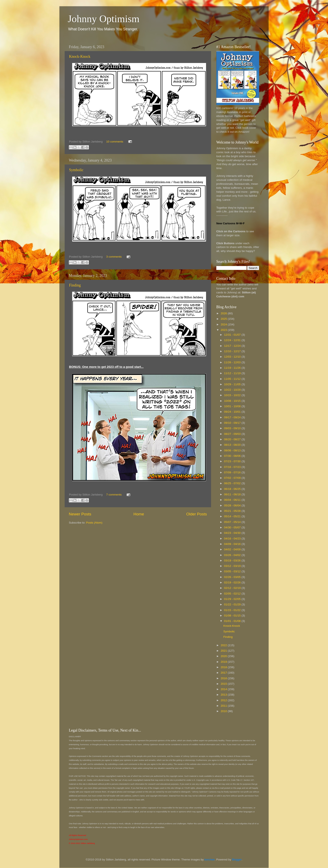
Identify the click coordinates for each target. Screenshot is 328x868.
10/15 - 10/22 (233, 395)
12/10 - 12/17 (233, 351)
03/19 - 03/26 (233, 560)
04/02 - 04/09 (233, 549)
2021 (224, 651)
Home (139, 514)
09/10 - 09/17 (233, 423)
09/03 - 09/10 (233, 428)
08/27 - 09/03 (233, 434)
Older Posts (197, 514)
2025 (224, 319)
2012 (224, 700)
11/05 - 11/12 (233, 379)
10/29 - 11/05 (233, 384)
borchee (210, 860)
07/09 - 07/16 (233, 472)
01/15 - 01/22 (233, 610)
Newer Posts (80, 514)
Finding (75, 285)
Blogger (237, 860)
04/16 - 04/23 (233, 539)
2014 (224, 689)
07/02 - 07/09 (233, 478)
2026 (224, 313)
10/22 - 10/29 (233, 390)
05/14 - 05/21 (233, 516)
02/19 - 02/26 (233, 582)
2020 (224, 656)
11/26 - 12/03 (233, 362)
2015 (224, 684)
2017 (224, 673)
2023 (224, 330)
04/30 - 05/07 (233, 527)
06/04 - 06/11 (233, 500)
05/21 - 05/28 (233, 511)
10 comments (115, 142)
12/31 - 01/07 (233, 335)
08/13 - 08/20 (233, 445)
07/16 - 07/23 (233, 467)
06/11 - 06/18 (233, 494)
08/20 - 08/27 (233, 439)
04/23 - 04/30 (233, 533)
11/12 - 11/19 (233, 373)
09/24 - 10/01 (233, 412)
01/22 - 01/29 (233, 604)
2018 (224, 667)
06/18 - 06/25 (233, 489)
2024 (224, 324)
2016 (224, 678)
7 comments (114, 495)
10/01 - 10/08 (233, 406)
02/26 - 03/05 (233, 577)
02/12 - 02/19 (233, 588)
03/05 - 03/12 (233, 571)
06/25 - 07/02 (233, 483)
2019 (224, 662)
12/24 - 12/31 (233, 340)
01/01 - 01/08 (233, 621)
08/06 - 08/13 (233, 450)
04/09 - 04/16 (233, 544)
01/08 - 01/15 (233, 616)
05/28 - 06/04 (233, 505)
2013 (224, 695)
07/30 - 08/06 (233, 456)
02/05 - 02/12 (233, 594)
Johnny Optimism (104, 19)
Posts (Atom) (94, 523)
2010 (224, 711)
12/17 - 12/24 (233, 346)
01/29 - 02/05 (233, 599)
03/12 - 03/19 (233, 566)
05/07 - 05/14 (233, 522)
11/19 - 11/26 (233, 368)
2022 (224, 645)
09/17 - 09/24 (233, 417)
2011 (224, 706)
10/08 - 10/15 (233, 401)
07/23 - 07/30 (233, 461)
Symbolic (76, 170)
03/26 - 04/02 (233, 555)
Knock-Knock (80, 56)
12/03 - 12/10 (233, 357)
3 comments (114, 257)
